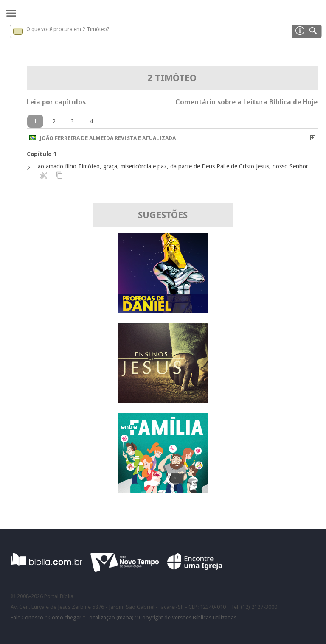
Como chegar (65, 617)
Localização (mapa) (110, 617)
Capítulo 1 (42, 154)
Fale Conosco (27, 617)
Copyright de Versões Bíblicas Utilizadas (188, 617)
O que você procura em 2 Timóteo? (68, 29)
